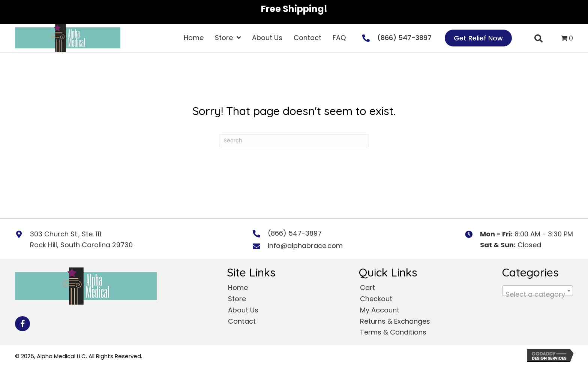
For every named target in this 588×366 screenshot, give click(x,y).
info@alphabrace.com (305, 246)
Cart (367, 288)
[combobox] (538, 291)
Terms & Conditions (393, 332)
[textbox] (538, 294)
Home (238, 288)
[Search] (294, 141)
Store (237, 299)
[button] (22, 324)
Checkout (376, 299)
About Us (243, 310)
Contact (242, 321)
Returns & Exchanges (395, 321)
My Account (380, 310)
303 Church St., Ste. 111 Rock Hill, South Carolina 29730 (81, 239)
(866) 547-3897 (404, 38)
